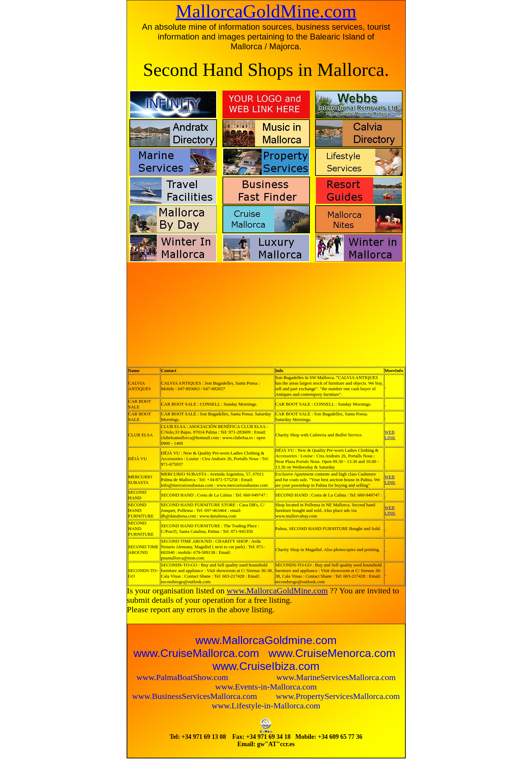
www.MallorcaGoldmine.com (266, 640)
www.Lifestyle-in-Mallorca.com (266, 706)
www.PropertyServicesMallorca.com (338, 696)
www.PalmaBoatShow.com (183, 677)
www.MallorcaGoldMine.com (277, 591)
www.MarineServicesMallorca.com (336, 677)
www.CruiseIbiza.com (266, 666)
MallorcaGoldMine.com (266, 11)
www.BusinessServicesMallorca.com (196, 696)
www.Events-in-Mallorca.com (266, 687)
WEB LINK (390, 435)
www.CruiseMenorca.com (332, 653)
